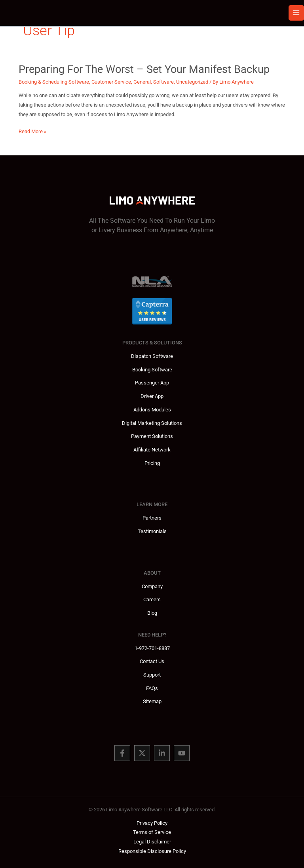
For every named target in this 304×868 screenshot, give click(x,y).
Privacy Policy (152, 823)
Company (152, 586)
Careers (152, 599)
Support (152, 675)
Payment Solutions (152, 436)
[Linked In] (162, 753)
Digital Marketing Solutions (152, 423)
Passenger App (152, 383)
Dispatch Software (152, 356)
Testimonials (152, 531)
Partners (152, 518)
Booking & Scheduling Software (54, 82)
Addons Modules (152, 410)
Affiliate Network (152, 450)
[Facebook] (122, 753)
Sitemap (152, 701)
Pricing (152, 463)
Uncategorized (192, 82)
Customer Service (111, 82)
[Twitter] (142, 753)
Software (163, 82)
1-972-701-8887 (152, 648)
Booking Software (152, 370)
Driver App (152, 396)
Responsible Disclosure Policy (152, 851)
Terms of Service (152, 832)
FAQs (152, 688)
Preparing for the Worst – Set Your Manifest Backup (144, 69)
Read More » (32, 132)
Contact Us (152, 661)
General (142, 82)
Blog (152, 613)
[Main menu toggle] (296, 13)
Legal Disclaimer (152, 842)
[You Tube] (182, 753)
